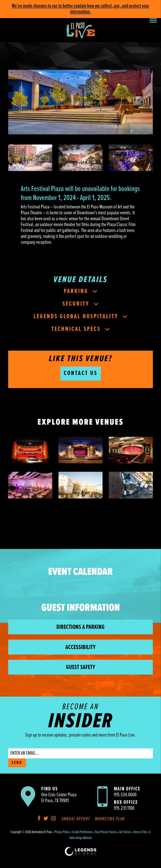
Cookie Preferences (82, 832)
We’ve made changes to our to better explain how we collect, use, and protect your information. (80, 9)
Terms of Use (140, 832)
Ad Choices (125, 832)
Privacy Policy (62, 832)
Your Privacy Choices (106, 832)
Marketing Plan (110, 819)
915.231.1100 (124, 808)
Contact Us (81, 373)
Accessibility (80, 647)
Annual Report (76, 819)
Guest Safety (81, 667)
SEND (17, 763)
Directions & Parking (80, 627)
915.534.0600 (125, 795)
